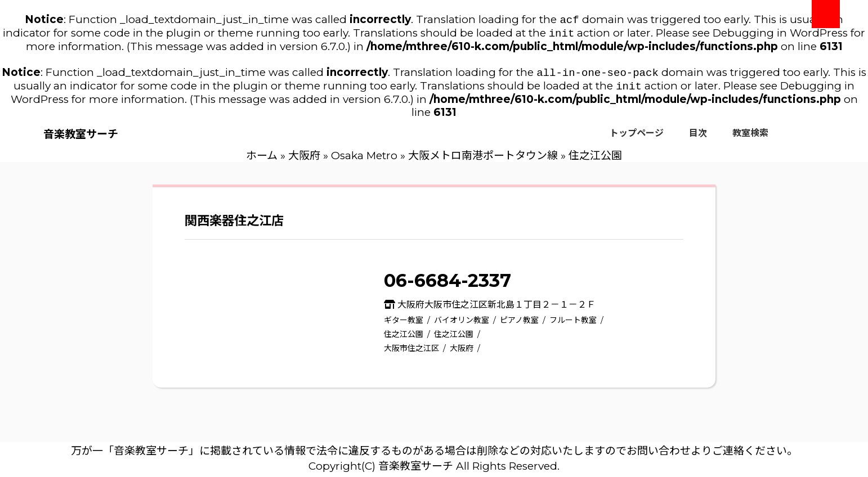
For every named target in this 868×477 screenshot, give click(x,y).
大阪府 (304, 160)
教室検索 (750, 138)
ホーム (262, 160)
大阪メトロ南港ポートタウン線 (483, 160)
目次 (698, 138)
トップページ (637, 138)
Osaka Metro (364, 160)
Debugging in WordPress (780, 35)
